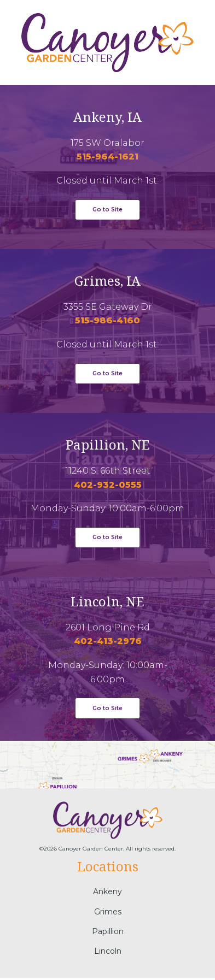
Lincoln (108, 951)
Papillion (108, 931)
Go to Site (107, 537)
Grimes (108, 911)
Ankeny (107, 892)
